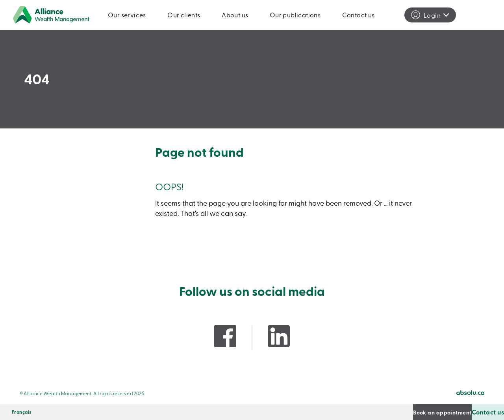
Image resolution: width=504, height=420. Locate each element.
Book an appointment (396, 412)
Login (432, 15)
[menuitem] (22, 412)
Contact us (359, 15)
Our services (127, 15)
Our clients (184, 15)
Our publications (295, 15)
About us (235, 15)
